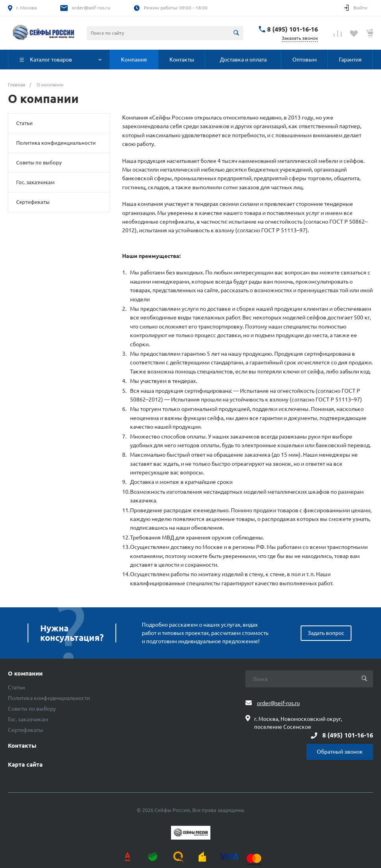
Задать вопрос (326, 633)
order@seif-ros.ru (91, 8)
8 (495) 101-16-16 (293, 29)
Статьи (24, 123)
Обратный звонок (340, 752)
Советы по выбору (39, 162)
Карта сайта (25, 765)
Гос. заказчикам (35, 182)
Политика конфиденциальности (56, 143)
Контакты (22, 746)
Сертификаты (33, 202)
